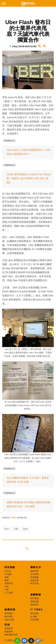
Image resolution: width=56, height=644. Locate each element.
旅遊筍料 (34, 580)
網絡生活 (36, 567)
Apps (25, 529)
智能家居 (9, 583)
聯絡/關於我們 (11, 635)
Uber (7, 529)
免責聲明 (9, 632)
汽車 (7, 590)
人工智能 (9, 593)
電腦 (7, 577)
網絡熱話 (34, 571)
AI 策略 (34, 616)
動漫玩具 (34, 605)
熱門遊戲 (34, 598)
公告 (16, 529)
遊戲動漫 (36, 595)
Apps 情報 (9, 620)
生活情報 (34, 574)
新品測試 (9, 616)
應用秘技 (9, 613)
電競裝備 (34, 601)
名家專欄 (34, 620)
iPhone (8, 571)
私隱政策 (9, 628)
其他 (7, 625)
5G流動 (8, 574)
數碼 (7, 580)
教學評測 (10, 610)
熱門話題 (34, 583)
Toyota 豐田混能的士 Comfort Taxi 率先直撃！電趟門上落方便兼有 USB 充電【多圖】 (29, 178)
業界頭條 (34, 613)
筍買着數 (34, 577)
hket (13, 518)
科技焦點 (10, 567)
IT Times (37, 610)
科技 (7, 586)
